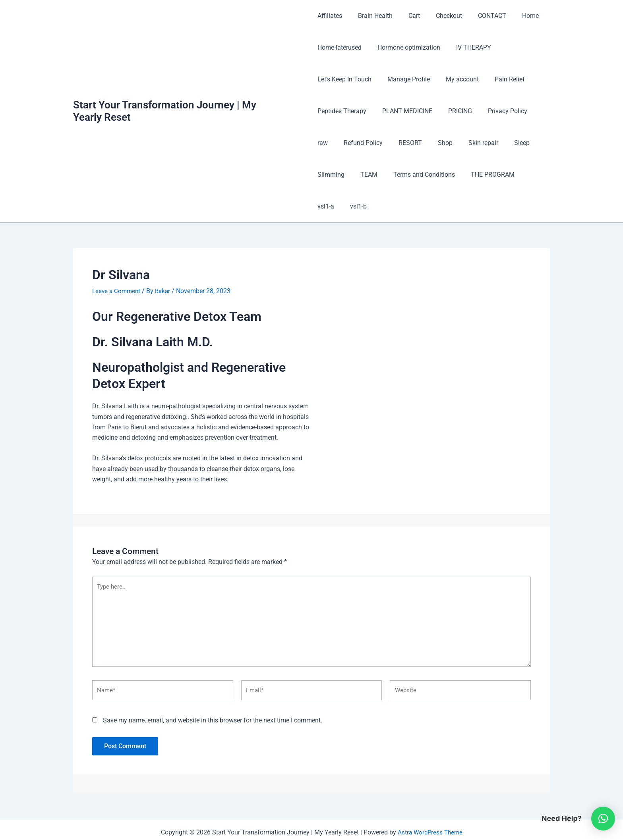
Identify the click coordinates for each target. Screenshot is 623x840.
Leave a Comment (118, 259)
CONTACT (479, 16)
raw (536, 111)
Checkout (439, 16)
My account (456, 79)
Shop (413, 143)
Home (515, 16)
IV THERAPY (467, 47)
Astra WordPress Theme (430, 805)
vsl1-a (486, 175)
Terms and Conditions (378, 175)
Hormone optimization (406, 47)
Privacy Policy (498, 111)
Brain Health (372, 16)
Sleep (483, 143)
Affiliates (330, 16)
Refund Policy (337, 143)
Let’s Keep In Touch (344, 79)
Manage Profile (405, 79)
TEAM (326, 175)
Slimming (517, 143)
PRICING (454, 111)
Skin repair (448, 143)
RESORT (381, 143)
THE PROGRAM (443, 175)
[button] (603, 819)
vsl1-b (516, 175)
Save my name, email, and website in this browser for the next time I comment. (213, 694)
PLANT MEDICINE (404, 111)
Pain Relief (500, 79)
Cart (408, 16)
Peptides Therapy (342, 111)
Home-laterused (340, 47)
